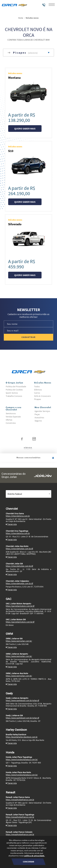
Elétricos (38, 390)
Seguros (38, 421)
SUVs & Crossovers (42, 396)
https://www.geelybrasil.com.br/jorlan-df (22, 701)
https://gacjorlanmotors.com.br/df (20, 606)
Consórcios (11, 423)
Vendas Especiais (13, 417)
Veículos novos (32, 18)
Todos (37, 386)
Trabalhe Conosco (14, 396)
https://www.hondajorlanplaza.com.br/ (22, 760)
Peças (37, 414)
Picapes (38, 399)
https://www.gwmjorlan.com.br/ (19, 641)
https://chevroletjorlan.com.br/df (19, 549)
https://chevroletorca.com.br (18, 516)
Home (21, 18)
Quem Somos (12, 393)
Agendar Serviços (42, 411)
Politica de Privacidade (16, 386)
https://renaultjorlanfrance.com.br (20, 800)
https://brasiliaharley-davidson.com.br (22, 737)
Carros (37, 393)
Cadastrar (29, 337)
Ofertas (9, 420)
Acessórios (39, 417)
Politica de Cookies (14, 390)
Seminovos (11, 413)
